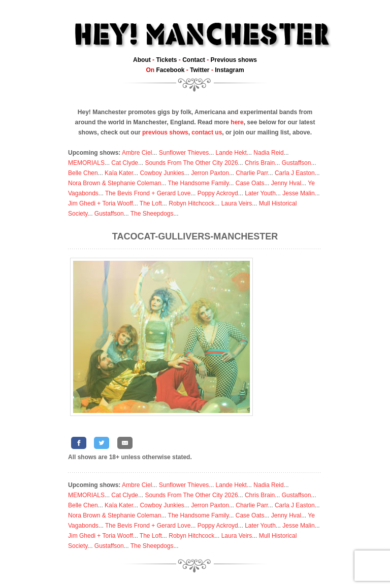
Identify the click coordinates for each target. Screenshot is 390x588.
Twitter (200, 70)
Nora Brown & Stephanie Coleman (115, 183)
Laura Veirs (237, 203)
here (237, 122)
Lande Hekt (231, 153)
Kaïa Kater (119, 173)
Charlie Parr (252, 173)
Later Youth (260, 193)
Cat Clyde (125, 163)
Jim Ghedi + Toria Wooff (101, 203)
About (142, 60)
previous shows (165, 132)
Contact (194, 60)
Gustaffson (297, 163)
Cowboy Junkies (162, 173)
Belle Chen (83, 173)
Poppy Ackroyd (218, 193)
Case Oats (250, 183)
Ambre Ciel (137, 153)
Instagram (229, 70)
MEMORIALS (86, 163)
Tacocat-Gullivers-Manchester (195, 236)
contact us (207, 132)
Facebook (170, 70)
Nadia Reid (268, 153)
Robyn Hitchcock (191, 203)
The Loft (151, 203)
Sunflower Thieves (184, 153)
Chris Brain (260, 163)
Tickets (166, 60)
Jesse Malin (298, 193)
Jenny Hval (286, 183)
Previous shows (234, 60)
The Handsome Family (199, 183)
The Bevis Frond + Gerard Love (148, 193)
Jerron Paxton (210, 173)
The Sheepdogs (152, 214)
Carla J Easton (295, 173)
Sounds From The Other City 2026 (191, 163)
